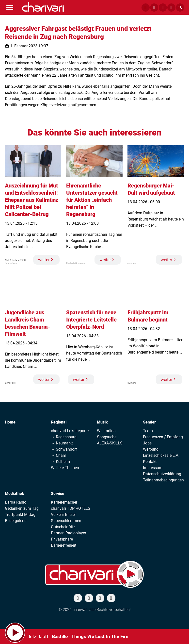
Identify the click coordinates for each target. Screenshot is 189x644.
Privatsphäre (62, 539)
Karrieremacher (64, 502)
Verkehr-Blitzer (63, 515)
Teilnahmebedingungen (163, 480)
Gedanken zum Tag (22, 508)
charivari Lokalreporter (70, 431)
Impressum (153, 468)
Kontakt (150, 462)
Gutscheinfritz (63, 527)
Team (148, 431)
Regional (59, 422)
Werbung (151, 449)
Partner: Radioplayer (69, 533)
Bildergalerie (16, 521)
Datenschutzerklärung (162, 474)
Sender (149, 422)
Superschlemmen (66, 521)
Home (10, 422)
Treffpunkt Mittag (20, 515)
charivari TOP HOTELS (71, 508)
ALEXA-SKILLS (110, 443)
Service (58, 494)
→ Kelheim (60, 462)
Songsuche (107, 437)
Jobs (147, 443)
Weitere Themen (65, 468)
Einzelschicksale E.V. (161, 455)
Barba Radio (16, 502)
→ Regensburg (64, 437)
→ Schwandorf (64, 449)
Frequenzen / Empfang (163, 437)
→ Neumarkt (62, 443)
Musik (102, 422)
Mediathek (15, 494)
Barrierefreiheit (64, 545)
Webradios (106, 431)
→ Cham (59, 455)
